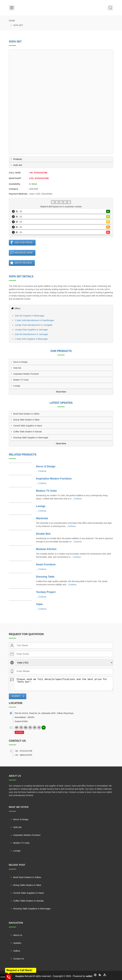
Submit (16, 696)
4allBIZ (89, 976)
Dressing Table (45, 577)
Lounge (17, 386)
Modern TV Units (21, 380)
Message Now (24, 253)
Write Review (23, 263)
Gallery (17, 951)
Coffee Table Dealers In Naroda (28, 432)
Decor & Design (20, 362)
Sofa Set (17, 368)
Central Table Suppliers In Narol (28, 426)
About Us (18, 935)
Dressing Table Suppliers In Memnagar (31, 438)
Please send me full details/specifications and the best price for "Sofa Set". (64, 683)
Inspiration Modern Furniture (26, 374)
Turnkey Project (46, 592)
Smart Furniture (46, 564)
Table (39, 604)
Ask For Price (24, 242)
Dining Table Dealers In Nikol (26, 420)
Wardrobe (42, 518)
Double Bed (43, 534)
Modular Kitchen (46, 549)
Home (12, 21)
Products (18, 159)
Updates (17, 943)
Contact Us (19, 959)
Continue (42, 471)
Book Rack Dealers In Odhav (26, 414)
